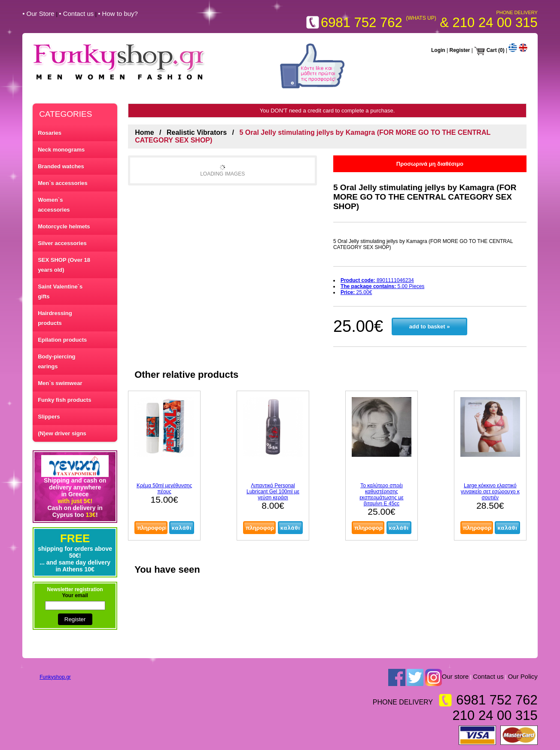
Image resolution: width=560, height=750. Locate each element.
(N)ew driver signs (62, 433)
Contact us (488, 676)
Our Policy (523, 676)
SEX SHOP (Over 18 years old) (64, 265)
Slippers (49, 417)
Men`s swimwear (60, 383)
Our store (455, 676)
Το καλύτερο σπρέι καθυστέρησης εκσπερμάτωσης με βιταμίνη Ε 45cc (381, 495)
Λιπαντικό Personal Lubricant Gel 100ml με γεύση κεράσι (273, 492)
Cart (492, 50)
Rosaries (50, 133)
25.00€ (356, 292)
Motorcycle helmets (64, 226)
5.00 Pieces (382, 286)
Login (438, 50)
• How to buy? (118, 14)
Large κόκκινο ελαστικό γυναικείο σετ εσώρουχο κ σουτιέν (490, 492)
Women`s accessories (54, 205)
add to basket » (430, 326)
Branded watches (61, 166)
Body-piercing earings (56, 361)
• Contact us (76, 14)
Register (460, 50)
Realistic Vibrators (197, 132)
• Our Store (39, 14)
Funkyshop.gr (55, 677)
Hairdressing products (55, 318)
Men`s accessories (63, 183)
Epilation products (62, 340)
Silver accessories (62, 243)
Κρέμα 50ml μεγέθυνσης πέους (164, 489)
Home (144, 132)
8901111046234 (377, 280)
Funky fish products (64, 400)
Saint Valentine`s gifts (60, 291)
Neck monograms (61, 150)
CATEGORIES (65, 114)
